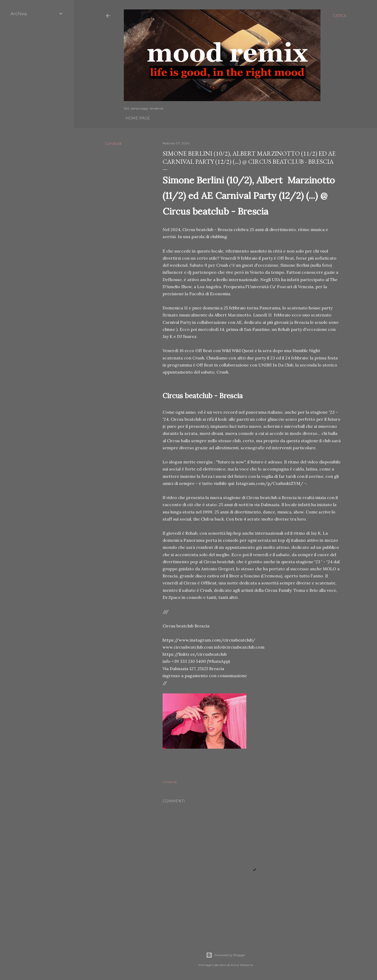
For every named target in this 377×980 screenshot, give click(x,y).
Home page (138, 118)
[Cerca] (340, 16)
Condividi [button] (113, 144)
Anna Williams (242, 965)
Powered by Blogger (226, 955)
